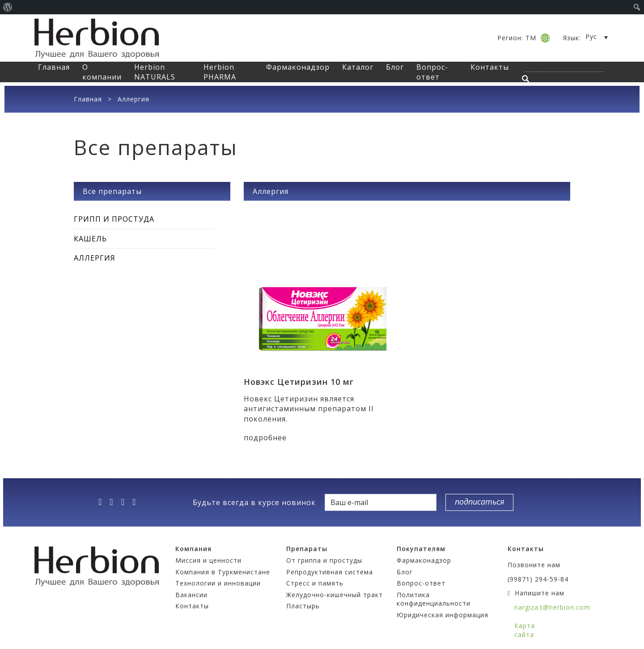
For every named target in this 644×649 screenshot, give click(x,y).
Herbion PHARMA (220, 72)
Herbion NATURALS (155, 72)
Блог (395, 67)
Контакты (490, 67)
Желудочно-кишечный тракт (335, 595)
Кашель (90, 239)
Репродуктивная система (330, 572)
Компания (193, 549)
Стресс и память (315, 583)
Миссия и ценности (208, 560)
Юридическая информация (443, 615)
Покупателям (421, 549)
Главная (54, 67)
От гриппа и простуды (324, 560)
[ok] (137, 502)
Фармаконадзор (298, 67)
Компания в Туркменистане (223, 572)
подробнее (265, 438)
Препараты (307, 549)
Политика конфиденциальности (434, 599)
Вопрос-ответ (432, 72)
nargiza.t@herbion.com (552, 607)
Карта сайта (525, 630)
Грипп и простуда (114, 219)
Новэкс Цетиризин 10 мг (299, 382)
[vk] (126, 502)
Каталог (358, 67)
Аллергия (95, 258)
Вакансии (191, 595)
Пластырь (303, 606)
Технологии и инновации (218, 583)
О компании (102, 72)
